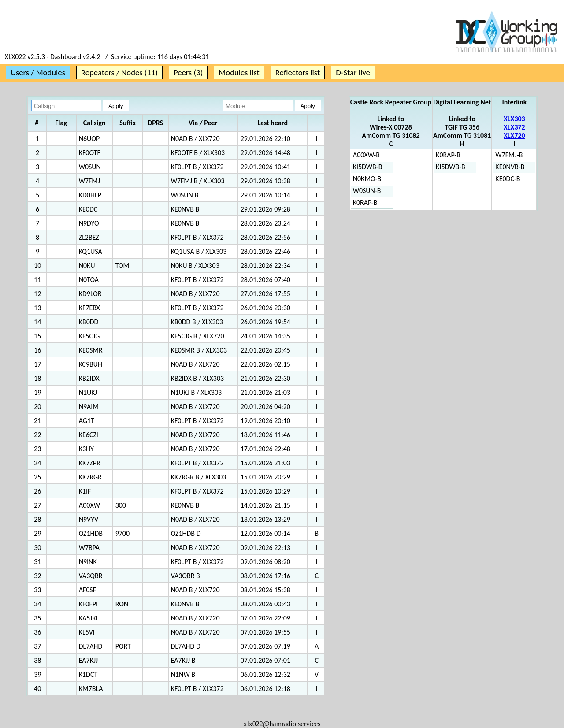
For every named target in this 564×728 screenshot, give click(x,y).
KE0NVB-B (510, 167)
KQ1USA (91, 251)
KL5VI (87, 632)
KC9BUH (91, 364)
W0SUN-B (367, 191)
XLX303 (514, 119)
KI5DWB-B (368, 167)
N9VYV (89, 519)
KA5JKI (88, 618)
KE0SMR (91, 350)
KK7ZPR (90, 463)
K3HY (86, 449)
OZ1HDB (91, 533)
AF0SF (87, 590)
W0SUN (90, 167)
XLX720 (514, 136)
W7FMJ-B (509, 155)
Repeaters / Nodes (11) (119, 72)
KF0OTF (90, 153)
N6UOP (89, 139)
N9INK (88, 562)
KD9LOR (90, 294)
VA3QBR (91, 576)
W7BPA (89, 548)
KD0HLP (90, 195)
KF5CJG (89, 336)
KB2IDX (89, 378)
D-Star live (353, 72)
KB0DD (89, 322)
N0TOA (89, 280)
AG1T (87, 421)
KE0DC (88, 209)
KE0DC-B (508, 179)
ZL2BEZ (89, 237)
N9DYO (89, 223)
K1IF (85, 491)
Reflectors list (298, 72)
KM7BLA (91, 689)
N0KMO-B (367, 179)
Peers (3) (188, 72)
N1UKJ (88, 392)
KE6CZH (90, 435)
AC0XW (89, 505)
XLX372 (514, 127)
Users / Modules (38, 72)
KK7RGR (90, 477)
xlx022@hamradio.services (282, 724)
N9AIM (89, 407)
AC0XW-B (366, 155)
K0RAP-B (365, 202)
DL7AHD (91, 646)
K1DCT (88, 674)
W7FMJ (89, 181)
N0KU (87, 266)
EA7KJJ (89, 660)
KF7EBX (89, 308)
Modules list (239, 72)
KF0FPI (88, 604)
